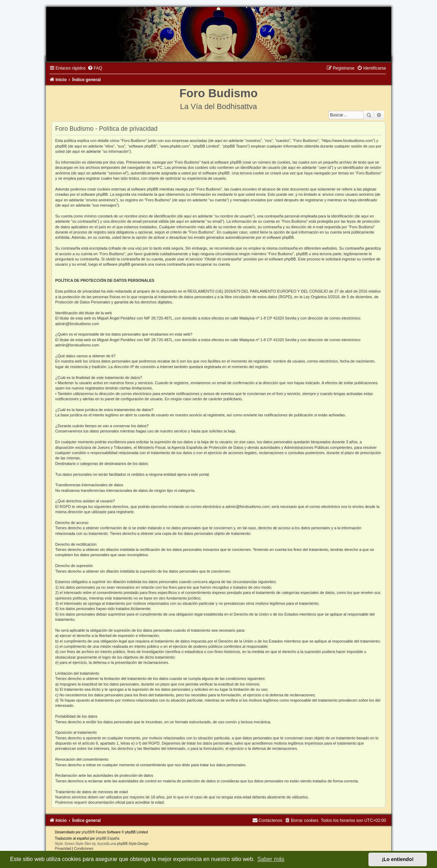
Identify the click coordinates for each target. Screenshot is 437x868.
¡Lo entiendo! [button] (398, 859)
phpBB (87, 832)
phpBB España (108, 838)
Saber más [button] (271, 859)
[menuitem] (95, 68)
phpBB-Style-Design (133, 844)
